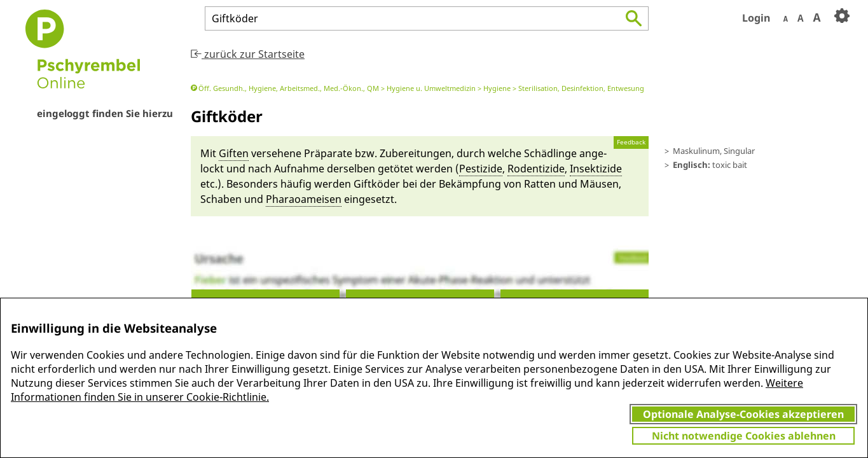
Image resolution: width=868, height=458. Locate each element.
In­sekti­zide (596, 169)
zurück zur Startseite (248, 54)
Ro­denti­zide (536, 169)
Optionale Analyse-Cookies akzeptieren (743, 414)
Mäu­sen (599, 184)
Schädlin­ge (550, 153)
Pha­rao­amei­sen (304, 199)
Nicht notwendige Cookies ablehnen (744, 436)
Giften (234, 153)
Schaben (221, 199)
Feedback (631, 142)
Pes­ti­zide (481, 169)
